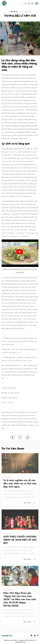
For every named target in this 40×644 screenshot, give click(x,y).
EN (22, 3)
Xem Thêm (27, 503)
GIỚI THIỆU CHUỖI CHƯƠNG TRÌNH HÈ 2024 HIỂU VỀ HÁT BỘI (20, 540)
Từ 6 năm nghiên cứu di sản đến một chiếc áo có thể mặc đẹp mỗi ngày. (20, 483)
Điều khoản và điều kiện (11, 640)
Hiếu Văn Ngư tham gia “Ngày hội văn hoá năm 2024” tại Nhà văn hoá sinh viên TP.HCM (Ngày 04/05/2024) (20, 599)
